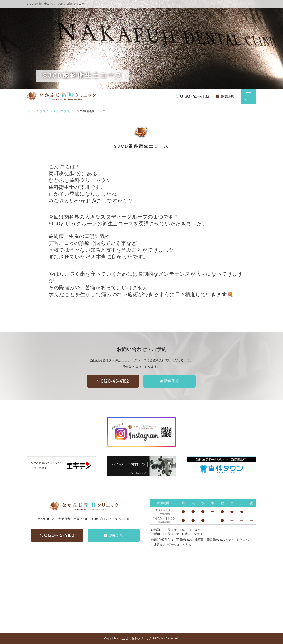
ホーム (31, 111)
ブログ (44, 111)
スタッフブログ (62, 111)
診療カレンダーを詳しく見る (172, 545)
